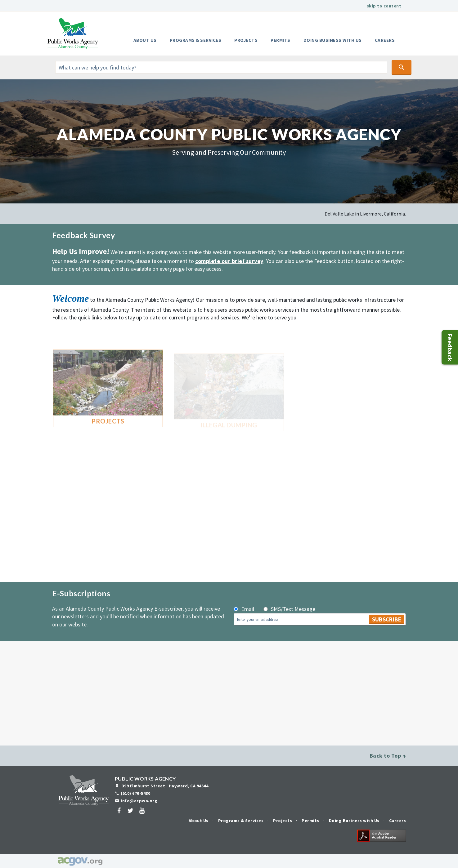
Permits (281, 40)
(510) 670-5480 (135, 793)
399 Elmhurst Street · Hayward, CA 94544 (164, 786)
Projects (246, 40)
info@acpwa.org (139, 801)
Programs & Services (196, 40)
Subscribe (387, 619)
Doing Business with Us (333, 40)
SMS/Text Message (293, 609)
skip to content (384, 6)
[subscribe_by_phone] (266, 609)
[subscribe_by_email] (236, 609)
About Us (145, 40)
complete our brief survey (229, 261)
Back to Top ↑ (388, 756)
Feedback (450, 347)
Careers (385, 40)
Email (248, 609)
